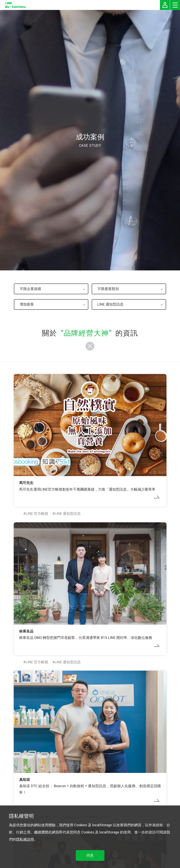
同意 (90, 855)
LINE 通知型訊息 (68, 514)
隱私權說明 (25, 839)
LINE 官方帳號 (37, 514)
